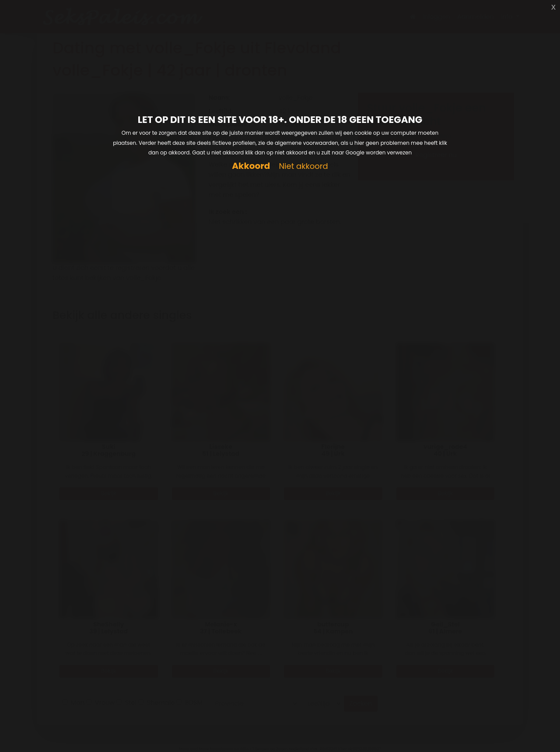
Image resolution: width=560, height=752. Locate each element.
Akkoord (251, 166)
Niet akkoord (303, 166)
